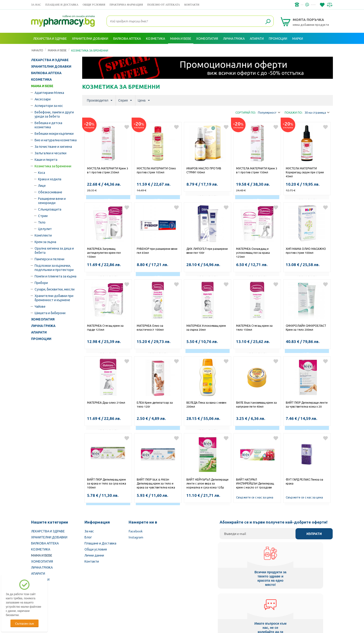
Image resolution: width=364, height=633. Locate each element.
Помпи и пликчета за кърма (55, 276)
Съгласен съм (24, 623)
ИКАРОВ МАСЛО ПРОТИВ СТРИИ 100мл (204, 170)
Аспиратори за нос (49, 105)
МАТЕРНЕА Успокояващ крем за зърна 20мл (206, 328)
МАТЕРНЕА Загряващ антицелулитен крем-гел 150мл (104, 253)
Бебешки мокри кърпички (54, 133)
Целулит (45, 229)
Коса (42, 172)
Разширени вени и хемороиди (52, 201)
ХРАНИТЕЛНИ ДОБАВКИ (51, 66)
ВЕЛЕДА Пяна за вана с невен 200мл (206, 404)
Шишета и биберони (50, 313)
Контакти (192, 5)
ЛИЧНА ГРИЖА (43, 326)
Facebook (136, 531)
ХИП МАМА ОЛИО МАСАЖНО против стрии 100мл (306, 251)
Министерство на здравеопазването (212, 603)
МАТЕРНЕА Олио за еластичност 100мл (150, 328)
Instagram (136, 537)
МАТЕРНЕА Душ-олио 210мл (106, 402)
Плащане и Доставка (62, 5)
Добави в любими (127, 127)
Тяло (42, 222)
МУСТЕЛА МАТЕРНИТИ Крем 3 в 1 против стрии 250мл (108, 170)
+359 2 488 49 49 (263, 5)
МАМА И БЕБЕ (42, 86)
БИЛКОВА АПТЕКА (46, 73)
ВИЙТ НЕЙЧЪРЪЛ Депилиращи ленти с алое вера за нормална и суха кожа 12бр (207, 483)
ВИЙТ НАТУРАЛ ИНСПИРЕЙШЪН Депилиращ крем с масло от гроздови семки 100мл (255, 484)
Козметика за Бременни (53, 166)
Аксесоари (43, 99)
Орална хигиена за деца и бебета (54, 250)
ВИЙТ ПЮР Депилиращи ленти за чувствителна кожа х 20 (307, 404)
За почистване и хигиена (53, 146)
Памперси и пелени (49, 259)
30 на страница (317, 113)
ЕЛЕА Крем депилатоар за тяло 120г (155, 404)
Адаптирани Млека (49, 92)
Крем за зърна (45, 242)
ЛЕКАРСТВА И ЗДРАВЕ (50, 60)
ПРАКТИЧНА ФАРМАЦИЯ (126, 5)
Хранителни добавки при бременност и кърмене (54, 298)
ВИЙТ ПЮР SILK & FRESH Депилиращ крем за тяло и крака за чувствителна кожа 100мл (156, 484)
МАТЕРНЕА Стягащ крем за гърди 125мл (105, 328)
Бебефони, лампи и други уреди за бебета (54, 114)
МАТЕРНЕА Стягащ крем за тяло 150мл (254, 328)
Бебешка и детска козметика (48, 125)
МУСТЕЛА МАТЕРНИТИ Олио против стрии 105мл (156, 170)
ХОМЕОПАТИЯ (43, 319)
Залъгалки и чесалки (50, 153)
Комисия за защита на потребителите (274, 603)
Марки (298, 38)
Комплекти (43, 235)
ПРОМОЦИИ (41, 339)
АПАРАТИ (39, 332)
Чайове (40, 306)
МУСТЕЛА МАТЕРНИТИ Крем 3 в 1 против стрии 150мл (257, 170)
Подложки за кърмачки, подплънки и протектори (54, 267)
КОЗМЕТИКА (41, 79)
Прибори (41, 283)
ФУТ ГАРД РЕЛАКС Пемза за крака (304, 481)
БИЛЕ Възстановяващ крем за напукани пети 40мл (256, 404)
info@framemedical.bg (299, 5)
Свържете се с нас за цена (255, 497)
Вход (324, 49)
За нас (36, 5)
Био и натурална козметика (56, 140)
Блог (88, 537)
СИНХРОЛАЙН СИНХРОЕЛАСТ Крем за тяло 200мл (306, 328)
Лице (42, 185)
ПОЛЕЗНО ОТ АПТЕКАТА (164, 5)
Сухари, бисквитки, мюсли (55, 289)
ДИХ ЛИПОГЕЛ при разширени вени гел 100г (207, 251)
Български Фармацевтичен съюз (91, 603)
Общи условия (94, 5)
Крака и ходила (50, 179)
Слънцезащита (50, 209)
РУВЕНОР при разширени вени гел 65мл (157, 251)
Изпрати (314, 534)
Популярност (269, 113)
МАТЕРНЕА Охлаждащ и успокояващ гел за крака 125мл (253, 253)
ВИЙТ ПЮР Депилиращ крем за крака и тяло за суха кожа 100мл (107, 483)
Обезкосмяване (50, 192)
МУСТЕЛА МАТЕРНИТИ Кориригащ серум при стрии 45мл (305, 172)
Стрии (43, 216)
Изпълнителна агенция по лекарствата (151, 603)
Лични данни (94, 555)
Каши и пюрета (46, 159)
